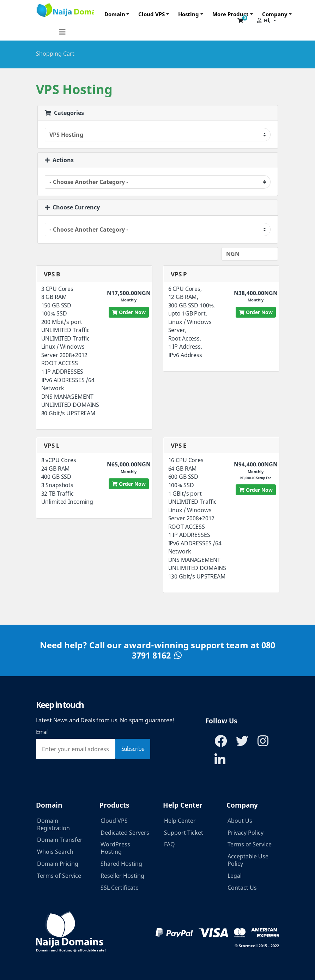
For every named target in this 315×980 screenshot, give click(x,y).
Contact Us (242, 888)
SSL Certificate (120, 888)
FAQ (169, 844)
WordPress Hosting (115, 848)
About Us (240, 821)
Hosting (189, 14)
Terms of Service (59, 876)
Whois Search (55, 852)
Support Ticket (184, 833)
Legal (235, 876)
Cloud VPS (152, 14)
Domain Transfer (60, 840)
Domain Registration (53, 824)
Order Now (129, 312)
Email (42, 732)
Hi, (264, 20)
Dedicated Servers (125, 833)
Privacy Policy (246, 833)
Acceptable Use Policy (248, 860)
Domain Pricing (58, 864)
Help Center (180, 821)
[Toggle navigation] (62, 30)
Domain (115, 14)
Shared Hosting (121, 864)
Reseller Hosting (122, 876)
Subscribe (133, 749)
